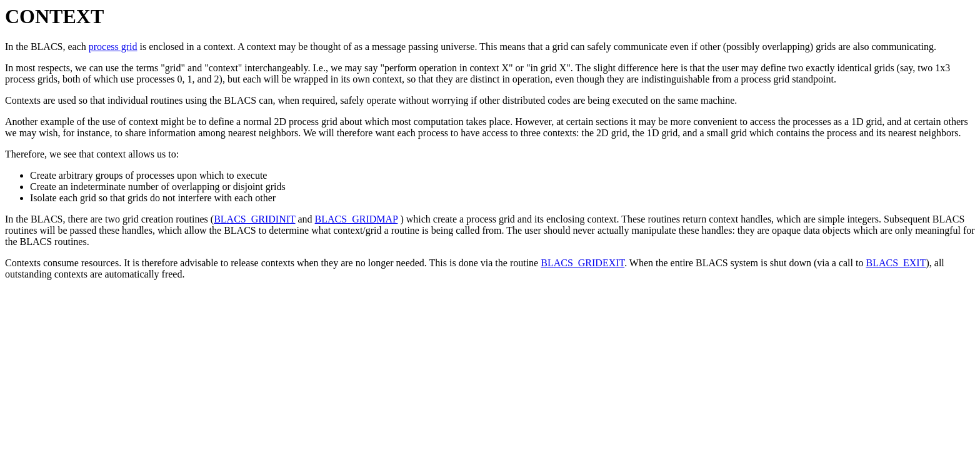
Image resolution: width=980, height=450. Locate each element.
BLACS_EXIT (896, 263)
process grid (113, 47)
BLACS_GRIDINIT (254, 219)
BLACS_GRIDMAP (357, 219)
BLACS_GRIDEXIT (582, 263)
